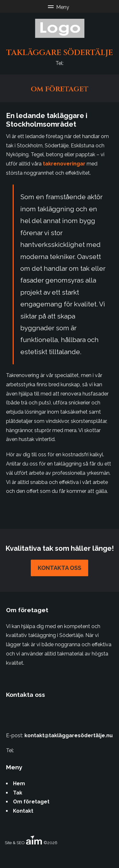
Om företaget (31, 802)
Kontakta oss (60, 568)
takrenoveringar (64, 164)
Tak (18, 793)
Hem (19, 784)
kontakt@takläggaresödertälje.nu (69, 735)
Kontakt (23, 811)
